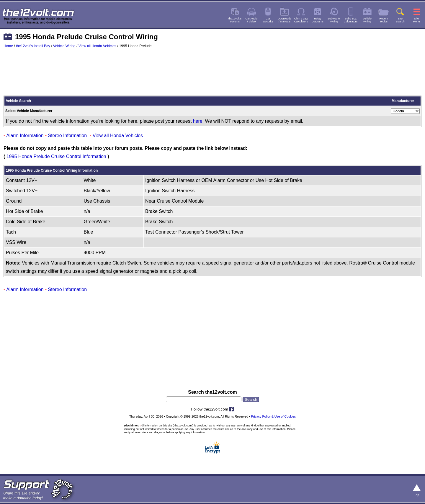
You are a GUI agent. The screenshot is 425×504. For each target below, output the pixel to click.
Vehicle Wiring (64, 46)
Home (8, 46)
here (198, 121)
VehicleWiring (367, 20)
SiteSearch (400, 20)
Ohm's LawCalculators (301, 20)
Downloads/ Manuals (285, 20)
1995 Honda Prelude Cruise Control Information (56, 156)
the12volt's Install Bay (33, 46)
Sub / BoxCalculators (351, 20)
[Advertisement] (212, 75)
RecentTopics (384, 20)
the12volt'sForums (235, 20)
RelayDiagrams (318, 20)
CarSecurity (268, 20)
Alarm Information (25, 136)
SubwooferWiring (334, 20)
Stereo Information (68, 136)
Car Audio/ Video (252, 20)
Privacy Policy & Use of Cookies (274, 416)
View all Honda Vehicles (97, 46)
